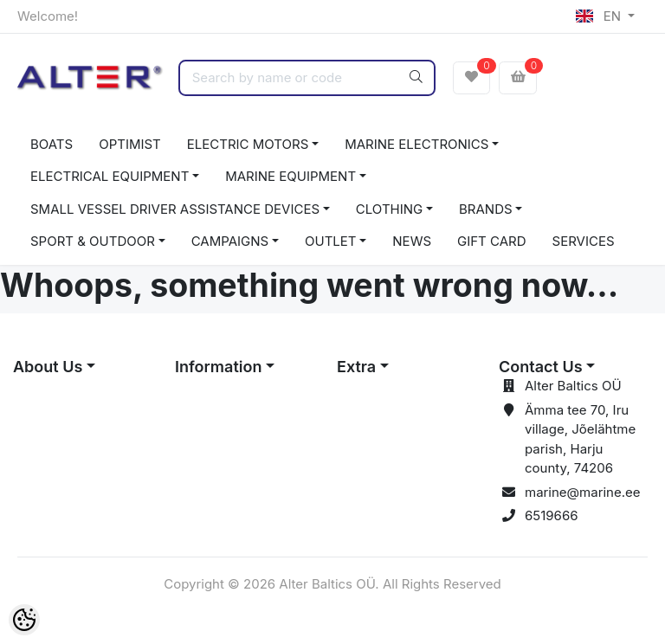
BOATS (52, 144)
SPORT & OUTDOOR (93, 241)
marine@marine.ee (583, 492)
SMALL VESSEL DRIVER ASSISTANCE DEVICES (175, 209)
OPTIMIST (130, 144)
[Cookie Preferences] (24, 620)
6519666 (552, 515)
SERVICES (584, 241)
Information (218, 367)
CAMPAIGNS (230, 241)
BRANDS (486, 209)
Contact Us (541, 367)
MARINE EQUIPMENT (291, 176)
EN (600, 16)
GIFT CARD (491, 241)
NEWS (412, 241)
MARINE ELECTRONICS (416, 144)
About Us (48, 367)
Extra (356, 367)
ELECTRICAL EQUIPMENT (110, 176)
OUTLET (331, 241)
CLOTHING (389, 209)
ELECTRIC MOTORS (248, 144)
